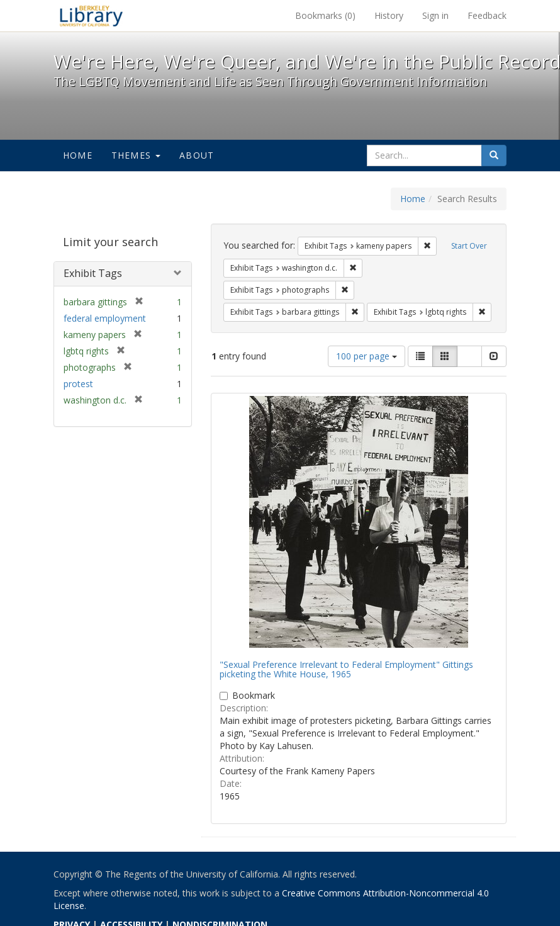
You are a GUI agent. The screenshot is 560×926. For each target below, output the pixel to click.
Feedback (487, 15)
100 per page (367, 356)
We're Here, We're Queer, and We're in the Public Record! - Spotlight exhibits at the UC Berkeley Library (91, 16)
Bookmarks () (325, 15)
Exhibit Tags (93, 273)
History (389, 15)
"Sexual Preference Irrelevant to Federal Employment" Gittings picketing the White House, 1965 (346, 669)
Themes (136, 155)
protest (78, 384)
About (197, 155)
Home (78, 155)
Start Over (469, 246)
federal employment (105, 318)
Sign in (435, 15)
